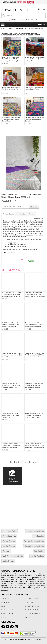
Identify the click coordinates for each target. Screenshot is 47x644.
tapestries (33, 585)
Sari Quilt (6, 551)
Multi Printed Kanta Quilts (13, 556)
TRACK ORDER (30, 602)
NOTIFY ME (34, 206)
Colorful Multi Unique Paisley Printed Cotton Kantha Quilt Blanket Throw (11, 119)
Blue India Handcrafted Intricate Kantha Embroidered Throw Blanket (35, 119)
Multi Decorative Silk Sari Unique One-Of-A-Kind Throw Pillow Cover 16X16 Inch (11, 385)
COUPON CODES (31, 599)
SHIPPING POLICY (32, 610)
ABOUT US (6, 599)
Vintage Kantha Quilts (35, 531)
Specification (21, 214)
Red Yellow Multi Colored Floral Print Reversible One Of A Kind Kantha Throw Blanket (35, 355)
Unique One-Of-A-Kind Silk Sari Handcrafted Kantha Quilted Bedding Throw (35, 59)
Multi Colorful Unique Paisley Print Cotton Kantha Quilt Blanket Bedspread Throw (34, 385)
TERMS (27, 617)
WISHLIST (14, 20)
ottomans (37, 587)
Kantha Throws (9, 546)
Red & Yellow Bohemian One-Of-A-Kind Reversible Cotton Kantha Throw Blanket (11, 325)
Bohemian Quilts (9, 536)
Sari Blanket (39, 551)
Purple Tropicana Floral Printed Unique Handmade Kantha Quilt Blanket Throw (12, 355)
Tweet (21, 259)
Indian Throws (8, 561)
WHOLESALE (7, 610)
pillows (26, 585)
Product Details (8, 214)
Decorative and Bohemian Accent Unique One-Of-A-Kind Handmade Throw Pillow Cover (35, 446)
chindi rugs (12, 585)
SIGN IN (35, 20)
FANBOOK (6, 602)
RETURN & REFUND (32, 614)
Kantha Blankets (37, 556)
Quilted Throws (9, 541)
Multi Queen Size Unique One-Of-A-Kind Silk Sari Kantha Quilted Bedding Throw (35, 415)
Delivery (32, 214)
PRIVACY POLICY (31, 606)
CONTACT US (7, 614)
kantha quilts (17, 587)
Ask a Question (39, 218)
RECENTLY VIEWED (25, 20)
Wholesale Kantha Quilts (34, 541)
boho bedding (38, 536)
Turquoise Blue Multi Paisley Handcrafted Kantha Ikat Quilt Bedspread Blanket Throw (34, 325)
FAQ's (4, 606)
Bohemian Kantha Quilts (34, 546)
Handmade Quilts (10, 531)
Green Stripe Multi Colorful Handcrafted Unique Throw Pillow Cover (10, 415)
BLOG (4, 617)
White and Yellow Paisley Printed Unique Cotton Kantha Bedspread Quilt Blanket (11, 446)
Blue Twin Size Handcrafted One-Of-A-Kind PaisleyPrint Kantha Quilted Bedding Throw (12, 59)
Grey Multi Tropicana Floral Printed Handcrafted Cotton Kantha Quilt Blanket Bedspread (35, 295)
